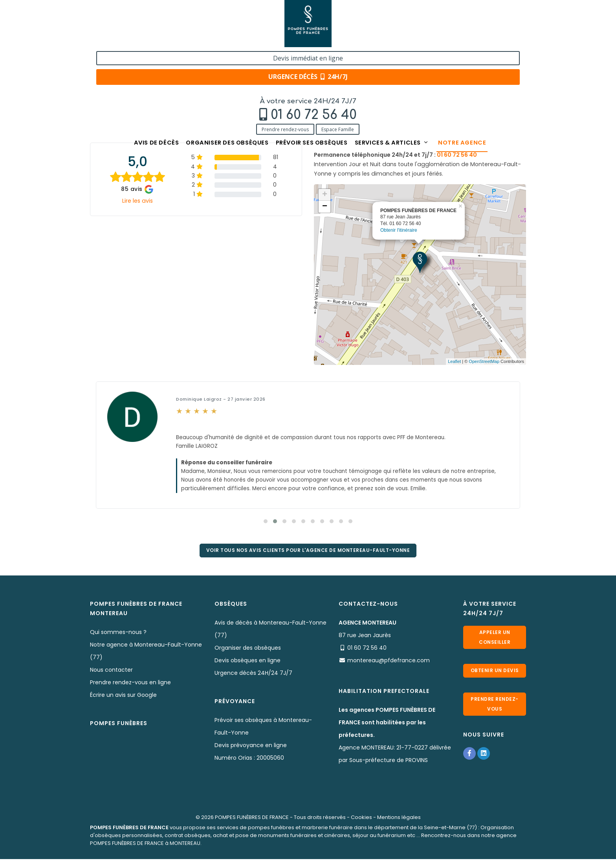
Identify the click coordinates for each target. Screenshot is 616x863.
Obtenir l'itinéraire (399, 230)
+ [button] (325, 195)
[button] (266, 521)
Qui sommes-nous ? (118, 635)
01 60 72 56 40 (143, 26)
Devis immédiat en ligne (478, 15)
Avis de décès (135, 56)
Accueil (100, 80)
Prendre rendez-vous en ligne (130, 685)
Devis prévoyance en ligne (251, 748)
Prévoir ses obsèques (313, 56)
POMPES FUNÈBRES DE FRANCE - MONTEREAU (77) (224, 80)
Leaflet (454, 361)
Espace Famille (167, 40)
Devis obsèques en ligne (247, 663)
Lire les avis (137, 201)
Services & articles (404, 56)
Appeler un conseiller (495, 639)
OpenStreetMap (484, 361)
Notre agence (484, 56)
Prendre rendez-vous (115, 40)
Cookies (361, 820)
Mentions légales (399, 820)
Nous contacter (111, 673)
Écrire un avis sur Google (123, 698)
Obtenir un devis (495, 675)
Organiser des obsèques (216, 56)
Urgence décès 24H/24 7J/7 (253, 676)
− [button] (325, 207)
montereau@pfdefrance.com (475, 131)
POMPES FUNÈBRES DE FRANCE (252, 820)
